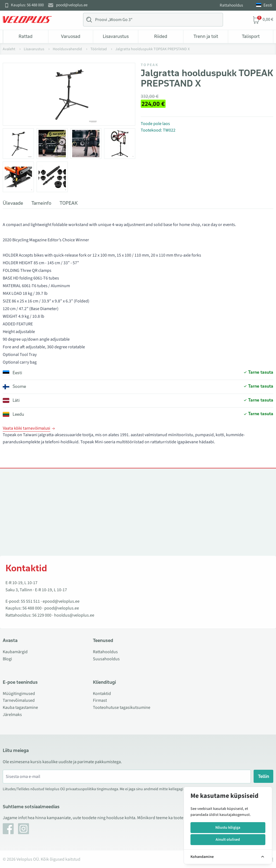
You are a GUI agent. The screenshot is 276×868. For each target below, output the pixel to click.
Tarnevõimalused (19, 700)
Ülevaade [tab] (13, 203)
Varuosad (71, 36)
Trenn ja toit (206, 36)
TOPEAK (150, 65)
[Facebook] (8, 829)
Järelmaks (12, 715)
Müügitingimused (19, 694)
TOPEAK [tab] (69, 203)
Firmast (100, 700)
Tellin (264, 776)
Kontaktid (102, 694)
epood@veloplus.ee (61, 601)
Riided (161, 36)
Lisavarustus (116, 36)
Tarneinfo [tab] (41, 203)
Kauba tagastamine (20, 708)
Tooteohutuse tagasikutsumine (122, 708)
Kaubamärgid (15, 652)
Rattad (26, 36)
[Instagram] (24, 829)
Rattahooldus (231, 5)
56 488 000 (32, 608)
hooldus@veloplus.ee (74, 615)
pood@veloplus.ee (72, 5)
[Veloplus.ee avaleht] (27, 20)
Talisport (251, 36)
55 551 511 (30, 601)
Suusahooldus (106, 659)
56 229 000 (42, 615)
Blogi (7, 659)
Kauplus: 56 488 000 (27, 5)
